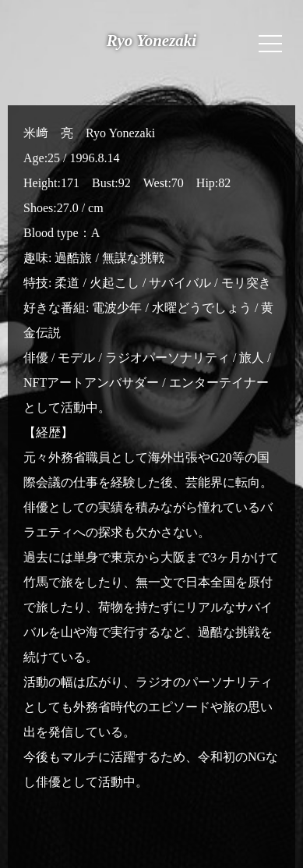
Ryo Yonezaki (151, 41)
